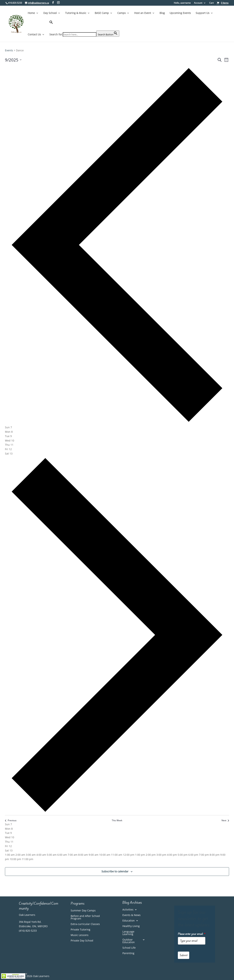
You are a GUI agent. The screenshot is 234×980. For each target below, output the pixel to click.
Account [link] (198, 3)
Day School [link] (50, 13)
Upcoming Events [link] (180, 13)
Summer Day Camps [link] (83, 911)
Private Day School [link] (82, 941)
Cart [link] (211, 3)
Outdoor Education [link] (129, 941)
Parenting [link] (128, 953)
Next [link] (225, 820)
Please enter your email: (192, 934)
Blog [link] (162, 13)
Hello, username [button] (182, 3)
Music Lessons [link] (80, 935)
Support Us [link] (203, 13)
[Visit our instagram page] (58, 3)
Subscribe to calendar (115, 871)
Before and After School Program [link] (85, 917)
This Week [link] (117, 820)
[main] (117, 467)
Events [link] (9, 50)
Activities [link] (128, 910)
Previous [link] (11, 820)
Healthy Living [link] (131, 926)
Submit (184, 955)
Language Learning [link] (128, 933)
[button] (84, 25)
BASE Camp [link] (102, 13)
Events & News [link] (131, 915)
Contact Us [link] (34, 35)
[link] (222, 3)
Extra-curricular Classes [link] (85, 924)
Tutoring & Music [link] (76, 13)
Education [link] (129, 921)
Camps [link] (121, 13)
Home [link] (31, 13)
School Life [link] (129, 948)
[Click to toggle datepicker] (13, 60)
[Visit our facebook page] (53, 3)
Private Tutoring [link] (80, 930)
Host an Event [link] (143, 13)
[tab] (8, 427)
